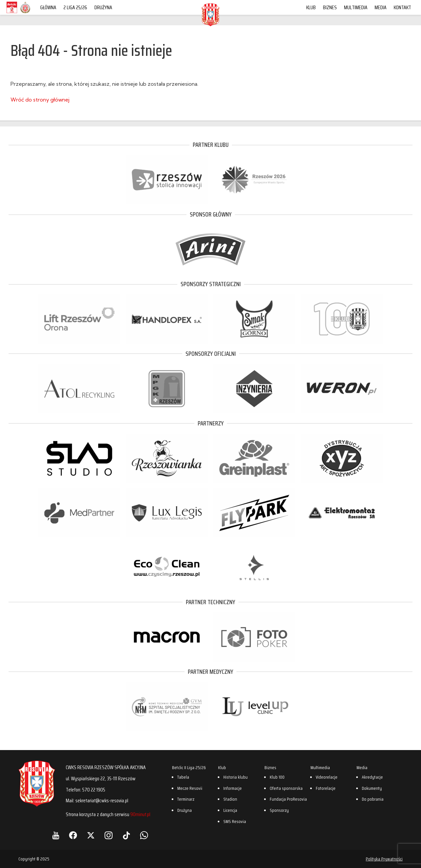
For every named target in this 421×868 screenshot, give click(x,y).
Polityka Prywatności (384, 859)
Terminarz (186, 799)
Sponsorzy (279, 810)
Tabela (183, 777)
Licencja (230, 810)
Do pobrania (373, 799)
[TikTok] (126, 835)
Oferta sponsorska (286, 788)
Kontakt (402, 7)
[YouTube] (56, 835)
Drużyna (103, 7)
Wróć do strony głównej (40, 100)
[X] (91, 835)
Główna (48, 7)
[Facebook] (73, 835)
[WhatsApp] (144, 835)
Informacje (233, 788)
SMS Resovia (235, 821)
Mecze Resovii (190, 788)
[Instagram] (109, 835)
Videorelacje (327, 777)
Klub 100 (277, 777)
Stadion (230, 799)
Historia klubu (235, 777)
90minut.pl (140, 814)
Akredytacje (372, 777)
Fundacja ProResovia (288, 799)
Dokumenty (372, 788)
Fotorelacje (326, 788)
